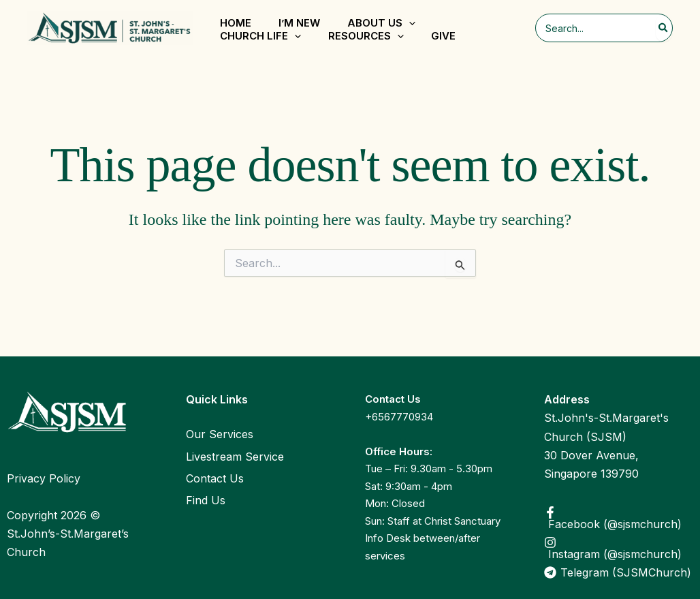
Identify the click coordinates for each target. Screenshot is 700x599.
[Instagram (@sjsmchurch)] (619, 548)
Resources (366, 36)
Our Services (220, 434)
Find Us (206, 500)
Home (236, 23)
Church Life (260, 36)
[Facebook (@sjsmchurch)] (619, 518)
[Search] (664, 28)
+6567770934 (399, 417)
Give (443, 36)
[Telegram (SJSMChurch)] (619, 572)
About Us (381, 23)
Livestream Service (235, 457)
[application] (409, 23)
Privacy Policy (44, 478)
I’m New (299, 23)
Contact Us (215, 478)
